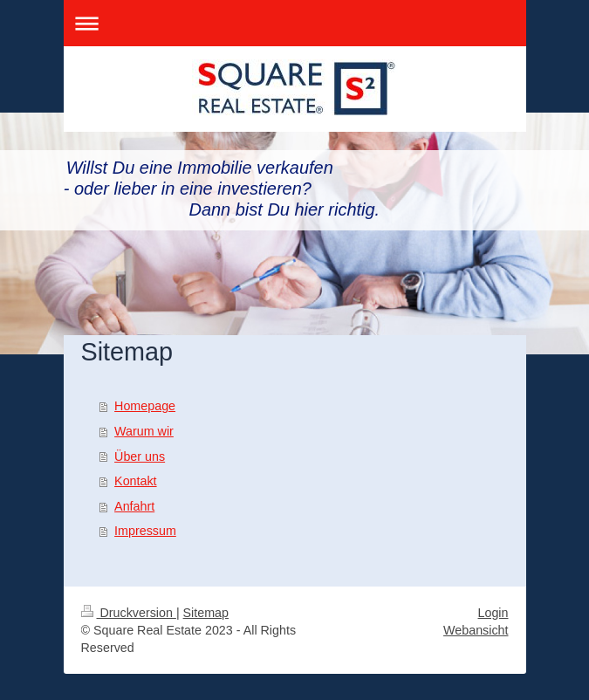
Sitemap (206, 613)
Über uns (140, 456)
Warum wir (144, 431)
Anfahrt (134, 506)
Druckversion (129, 613)
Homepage (145, 406)
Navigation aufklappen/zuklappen (295, 23)
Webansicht (476, 630)
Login (493, 613)
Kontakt (135, 481)
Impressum (145, 531)
